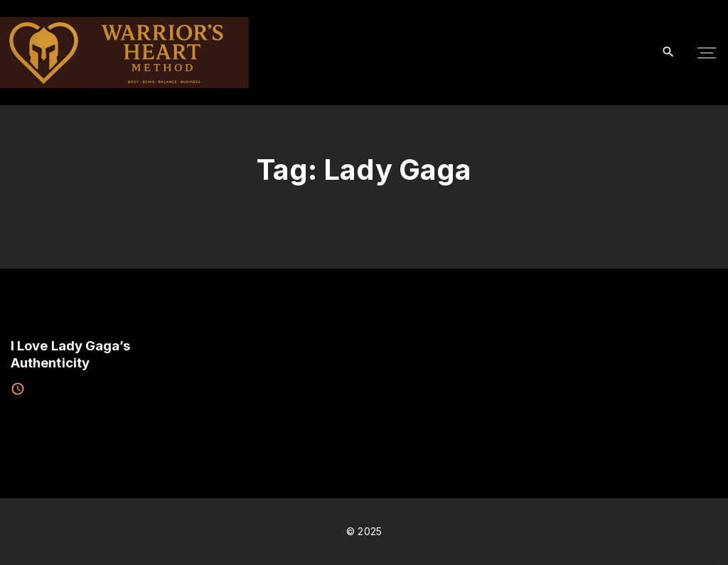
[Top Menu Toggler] (707, 53)
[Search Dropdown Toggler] (669, 52)
